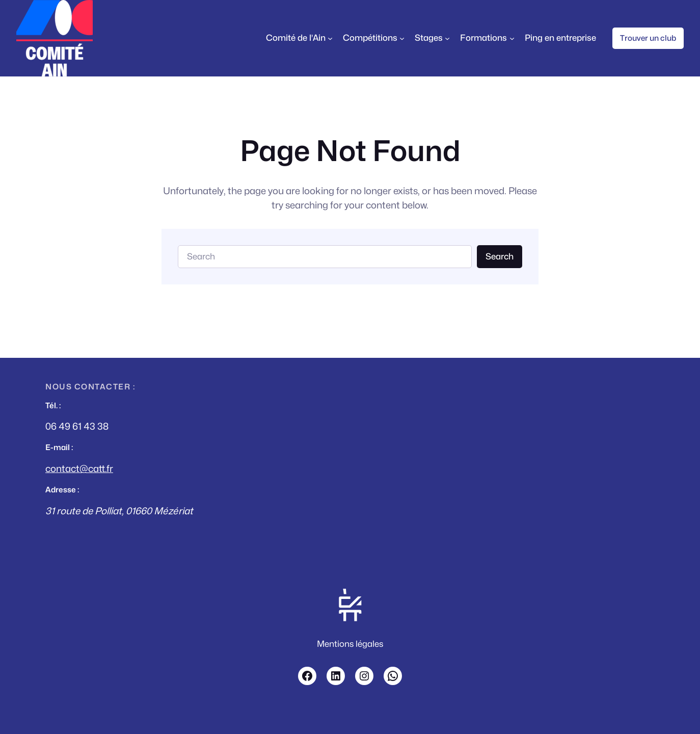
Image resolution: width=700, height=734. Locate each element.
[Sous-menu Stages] (447, 38)
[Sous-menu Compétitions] (402, 38)
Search (500, 256)
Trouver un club (648, 38)
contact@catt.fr (79, 468)
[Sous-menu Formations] (512, 38)
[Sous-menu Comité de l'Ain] (330, 38)
